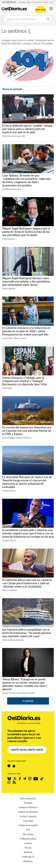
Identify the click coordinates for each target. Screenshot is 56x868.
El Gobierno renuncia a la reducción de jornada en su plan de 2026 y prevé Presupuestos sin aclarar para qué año (26, 331)
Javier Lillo (21, 136)
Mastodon (28, 861)
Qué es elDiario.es (28, 798)
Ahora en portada (12, 89)
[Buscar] (48, 19)
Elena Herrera (8, 136)
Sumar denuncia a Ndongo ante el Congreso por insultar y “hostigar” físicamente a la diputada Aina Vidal (24, 381)
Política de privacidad (28, 825)
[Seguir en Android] (9, 766)
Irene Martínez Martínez (13, 640)
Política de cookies (28, 839)
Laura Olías (7, 338)
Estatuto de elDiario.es (28, 812)
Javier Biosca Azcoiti (26, 693)
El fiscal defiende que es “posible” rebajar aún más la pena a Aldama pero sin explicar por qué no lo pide (27, 129)
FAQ (28, 830)
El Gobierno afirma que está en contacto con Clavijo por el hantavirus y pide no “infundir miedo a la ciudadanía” (27, 583)
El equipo (28, 803)
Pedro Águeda (9, 239)
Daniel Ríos (7, 388)
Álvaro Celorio (20, 338)
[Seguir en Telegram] (25, 779)
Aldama (46, 2)
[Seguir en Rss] (14, 782)
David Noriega (9, 438)
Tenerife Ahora (9, 491)
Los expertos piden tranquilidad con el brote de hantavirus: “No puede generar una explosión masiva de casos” (27, 633)
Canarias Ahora (9, 540)
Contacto (28, 843)
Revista (28, 848)
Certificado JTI (28, 857)
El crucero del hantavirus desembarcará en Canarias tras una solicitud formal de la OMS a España (27, 431)
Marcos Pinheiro (24, 438)
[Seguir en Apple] (14, 766)
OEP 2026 (52, 2)
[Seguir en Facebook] (20, 779)
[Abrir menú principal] (51, 9)
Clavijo (29, 2)
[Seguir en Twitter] (15, 779)
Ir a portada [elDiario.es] (28, 701)
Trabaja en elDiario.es (28, 807)
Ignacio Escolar (9, 693)
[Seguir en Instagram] (30, 779)
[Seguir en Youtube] (36, 779)
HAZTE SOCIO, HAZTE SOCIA (27, 750)
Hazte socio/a (41, 10)
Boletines (28, 852)
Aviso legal (28, 821)
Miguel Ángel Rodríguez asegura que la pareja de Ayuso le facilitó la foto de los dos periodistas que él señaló (26, 232)
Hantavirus (22, 2)
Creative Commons (28, 816)
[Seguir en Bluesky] (9, 779)
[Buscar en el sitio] (25, 19)
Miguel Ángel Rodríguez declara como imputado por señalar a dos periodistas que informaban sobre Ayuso (26, 282)
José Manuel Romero (12, 189)
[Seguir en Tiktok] (42, 779)
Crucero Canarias (37, 2)
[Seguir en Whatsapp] (9, 782)
